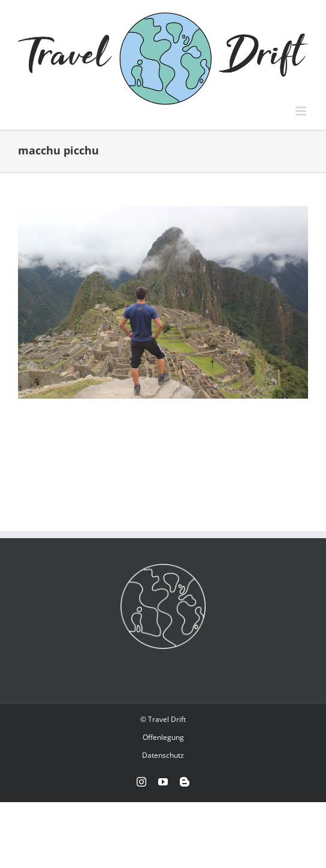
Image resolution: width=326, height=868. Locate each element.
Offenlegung (163, 737)
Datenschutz (163, 755)
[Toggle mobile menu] (302, 111)
